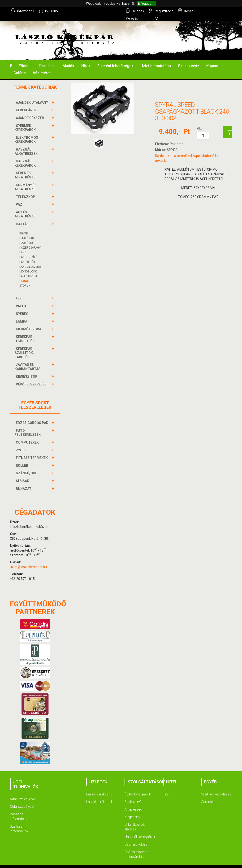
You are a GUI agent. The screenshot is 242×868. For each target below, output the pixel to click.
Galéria (20, 67)
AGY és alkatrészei (26, 208)
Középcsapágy (30, 241)
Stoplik (25, 279)
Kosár (186, 11)
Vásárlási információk (19, 810)
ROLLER (23, 459)
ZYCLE (22, 444)
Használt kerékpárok (140, 830)
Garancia (208, 795)
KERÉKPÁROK (27, 104)
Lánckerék (27, 256)
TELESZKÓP (26, 190)
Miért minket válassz (216, 788)
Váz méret (42, 67)
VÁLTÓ (22, 300)
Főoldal (25, 59)
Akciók (68, 59)
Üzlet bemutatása (156, 59)
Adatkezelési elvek (23, 793)
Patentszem (28, 270)
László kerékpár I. (99, 788)
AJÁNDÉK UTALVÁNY (32, 96)
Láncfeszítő (28, 251)
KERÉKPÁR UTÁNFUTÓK (25, 332)
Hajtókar (27, 232)
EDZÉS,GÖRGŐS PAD (33, 416)
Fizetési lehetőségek (115, 59)
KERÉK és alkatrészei (26, 169)
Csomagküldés (136, 838)
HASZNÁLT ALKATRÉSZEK (27, 145)
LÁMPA (22, 315)
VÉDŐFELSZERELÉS (32, 378)
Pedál (24, 275)
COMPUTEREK (28, 436)
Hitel (166, 788)
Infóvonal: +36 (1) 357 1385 (35, 11)
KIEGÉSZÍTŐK (27, 370)
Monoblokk (28, 265)
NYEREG (23, 307)
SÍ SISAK (23, 475)
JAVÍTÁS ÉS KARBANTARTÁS (28, 360)
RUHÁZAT (24, 482)
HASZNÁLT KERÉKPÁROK (26, 157)
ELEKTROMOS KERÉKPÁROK (26, 133)
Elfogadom (146, 4)
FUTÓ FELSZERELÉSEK (28, 426)
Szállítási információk (19, 822)
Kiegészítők (133, 811)
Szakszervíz (189, 59)
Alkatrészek (133, 803)
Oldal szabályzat (22, 800)
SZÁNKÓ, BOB (27, 467)
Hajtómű (26, 237)
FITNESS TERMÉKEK (32, 451)
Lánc (23, 246)
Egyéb (24, 227)
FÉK (19, 292)
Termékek (47, 59)
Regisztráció (161, 11)
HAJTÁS (23, 218)
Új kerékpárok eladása (135, 820)
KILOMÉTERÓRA (29, 323)
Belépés (135, 11)
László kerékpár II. (99, 795)
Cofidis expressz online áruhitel (137, 848)
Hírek (86, 59)
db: (200, 122)
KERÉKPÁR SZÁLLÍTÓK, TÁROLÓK (24, 346)
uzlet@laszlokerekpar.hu (28, 561)
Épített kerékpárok (138, 788)
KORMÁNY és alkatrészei (26, 181)
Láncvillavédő (30, 260)
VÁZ (20, 198)
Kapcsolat (215, 59)
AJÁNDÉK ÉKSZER (30, 112)
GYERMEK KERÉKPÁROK (26, 121)
